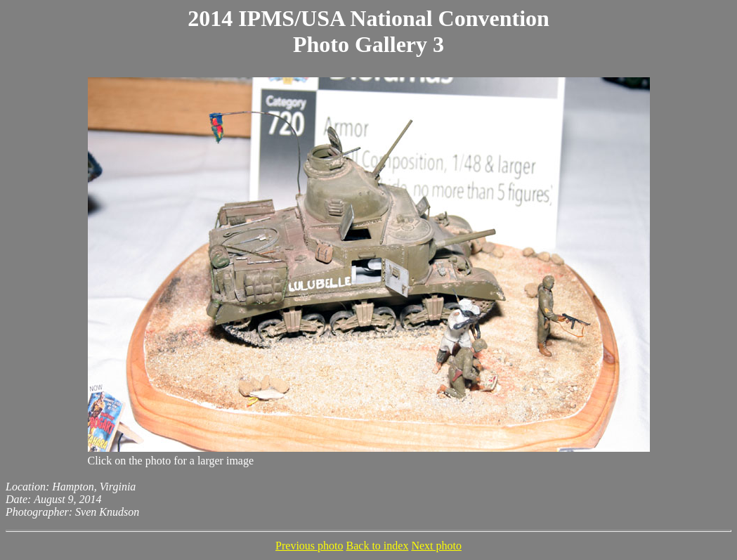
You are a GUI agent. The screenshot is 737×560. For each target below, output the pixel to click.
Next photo (436, 546)
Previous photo (309, 546)
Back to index (378, 546)
